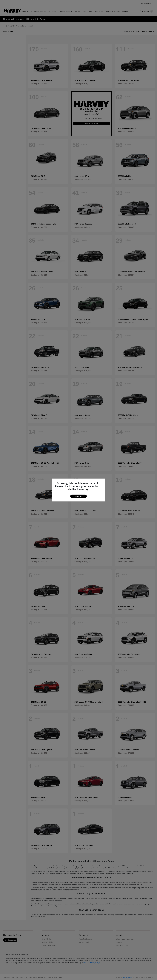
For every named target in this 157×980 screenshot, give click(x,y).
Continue (78, 496)
